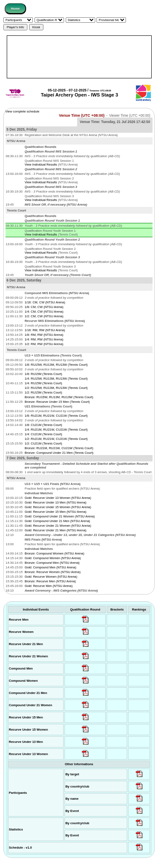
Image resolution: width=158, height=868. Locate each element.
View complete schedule (23, 111)
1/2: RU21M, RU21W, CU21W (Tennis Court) (56, 439)
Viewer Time (130, 116)
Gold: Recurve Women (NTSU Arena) (51, 577)
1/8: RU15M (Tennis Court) (43, 374)
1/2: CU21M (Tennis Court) (43, 443)
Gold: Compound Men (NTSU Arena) (50, 567)
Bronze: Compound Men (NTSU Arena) (52, 563)
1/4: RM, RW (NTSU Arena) (44, 339)
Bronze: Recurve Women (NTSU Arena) (52, 572)
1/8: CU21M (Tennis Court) (43, 425)
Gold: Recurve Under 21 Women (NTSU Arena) (58, 526)
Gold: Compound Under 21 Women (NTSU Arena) (60, 516)
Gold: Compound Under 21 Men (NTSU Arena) (57, 521)
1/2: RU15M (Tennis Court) (43, 392)
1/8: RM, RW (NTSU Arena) (44, 335)
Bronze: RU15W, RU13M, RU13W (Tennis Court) (59, 397)
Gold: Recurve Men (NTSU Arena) (48, 586)
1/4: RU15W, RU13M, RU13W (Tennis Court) (56, 379)
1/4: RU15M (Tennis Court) (43, 383)
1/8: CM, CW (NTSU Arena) (44, 307)
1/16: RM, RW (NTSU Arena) (45, 330)
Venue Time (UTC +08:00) (82, 115)
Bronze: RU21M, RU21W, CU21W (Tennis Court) (59, 448)
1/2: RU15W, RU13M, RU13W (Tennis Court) (56, 388)
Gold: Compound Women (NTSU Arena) (53, 558)
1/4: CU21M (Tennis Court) (43, 434)
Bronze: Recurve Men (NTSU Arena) (50, 581)
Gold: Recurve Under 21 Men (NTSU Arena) (55, 530)
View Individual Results (41, 165)
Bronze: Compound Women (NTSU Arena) (54, 553)
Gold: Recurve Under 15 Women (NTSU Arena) (58, 507)
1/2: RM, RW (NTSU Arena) (44, 344)
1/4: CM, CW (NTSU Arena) (44, 312)
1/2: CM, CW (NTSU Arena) (44, 316)
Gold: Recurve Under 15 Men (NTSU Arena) (55, 512)
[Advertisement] (79, 57)
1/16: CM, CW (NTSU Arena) (45, 302)
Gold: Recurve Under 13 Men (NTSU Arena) (55, 502)
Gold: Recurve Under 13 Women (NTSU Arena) (58, 498)
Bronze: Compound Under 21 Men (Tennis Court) (59, 453)
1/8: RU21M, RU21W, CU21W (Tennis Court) (56, 416)
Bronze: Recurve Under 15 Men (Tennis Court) (57, 402)
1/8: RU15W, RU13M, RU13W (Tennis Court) (56, 365)
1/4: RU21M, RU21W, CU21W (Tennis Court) (56, 430)
